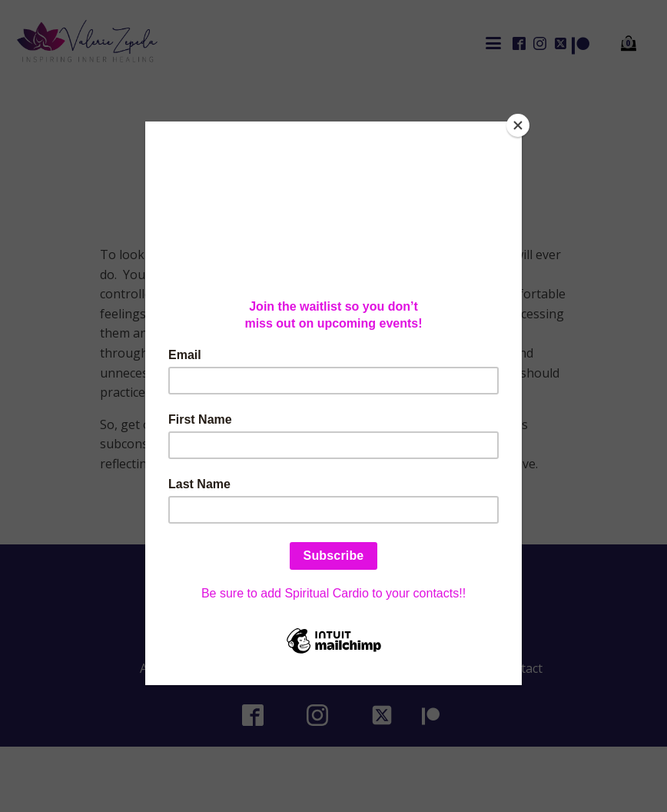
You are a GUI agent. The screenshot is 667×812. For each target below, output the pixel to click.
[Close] (518, 125)
